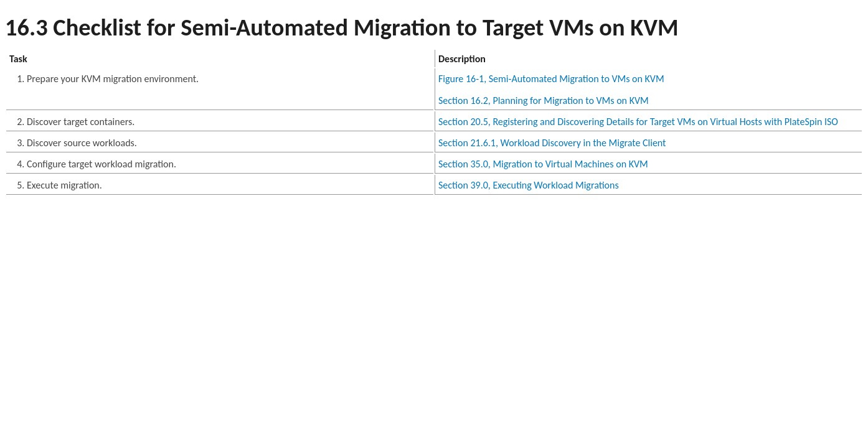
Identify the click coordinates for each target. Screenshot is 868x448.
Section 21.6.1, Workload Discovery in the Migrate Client (552, 143)
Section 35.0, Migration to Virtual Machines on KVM (543, 164)
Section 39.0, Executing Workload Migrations (529, 185)
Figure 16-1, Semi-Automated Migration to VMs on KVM (551, 79)
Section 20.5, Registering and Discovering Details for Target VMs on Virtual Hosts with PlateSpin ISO (638, 122)
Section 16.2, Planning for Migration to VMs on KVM (544, 100)
